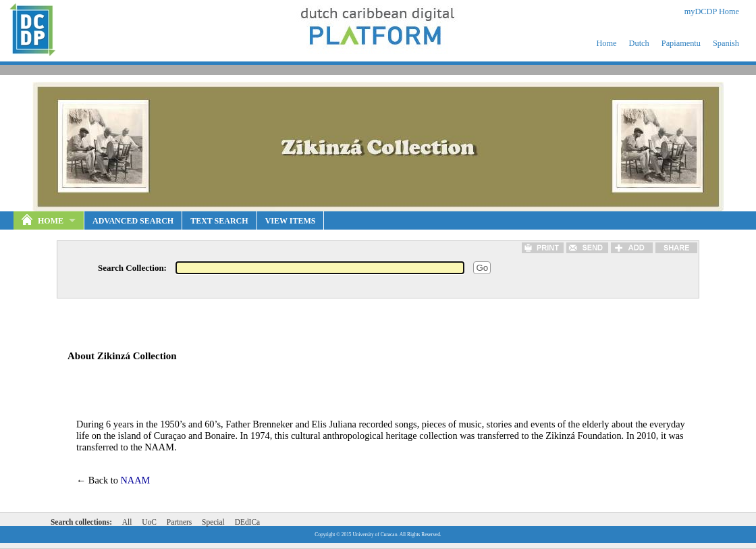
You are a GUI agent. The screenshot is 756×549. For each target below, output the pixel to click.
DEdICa (247, 522)
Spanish (726, 43)
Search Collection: (132, 268)
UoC (149, 522)
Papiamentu (681, 43)
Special (213, 522)
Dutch (639, 43)
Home (606, 43)
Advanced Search (133, 221)
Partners (179, 522)
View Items (291, 221)
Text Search (219, 221)
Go (482, 268)
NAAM (136, 480)
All (127, 522)
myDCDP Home (712, 11)
